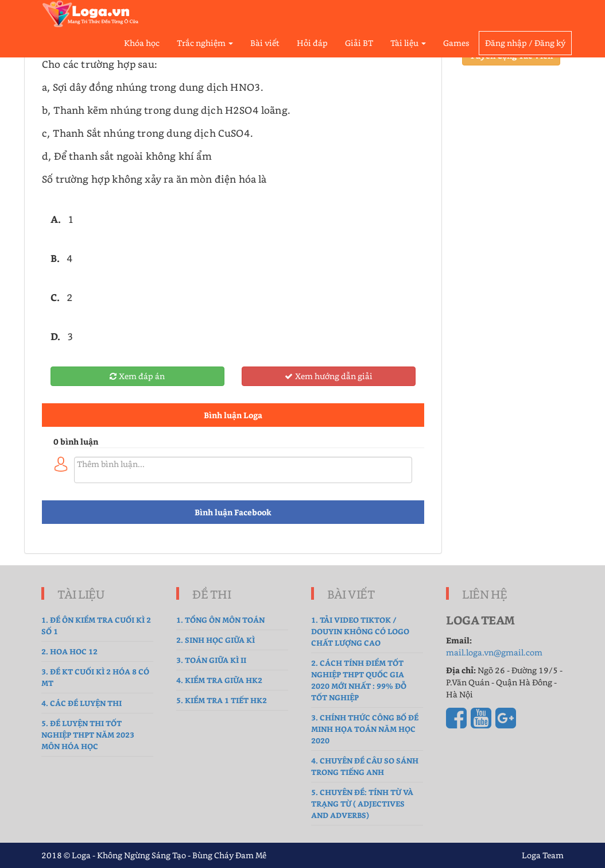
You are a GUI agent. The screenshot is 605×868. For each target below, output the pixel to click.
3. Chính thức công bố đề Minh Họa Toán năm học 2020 (365, 729)
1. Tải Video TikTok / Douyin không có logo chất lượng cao (360, 631)
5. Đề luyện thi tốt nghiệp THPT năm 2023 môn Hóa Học (88, 734)
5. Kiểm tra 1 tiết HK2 (222, 700)
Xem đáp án (137, 376)
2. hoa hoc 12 (69, 651)
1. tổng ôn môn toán (220, 620)
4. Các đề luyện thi (82, 703)
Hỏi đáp (312, 43)
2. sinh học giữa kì (216, 640)
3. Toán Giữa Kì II (211, 660)
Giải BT (359, 43)
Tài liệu (408, 43)
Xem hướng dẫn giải (329, 376)
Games (456, 43)
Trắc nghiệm (205, 43)
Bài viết (265, 43)
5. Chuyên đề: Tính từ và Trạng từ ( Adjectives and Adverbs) (362, 803)
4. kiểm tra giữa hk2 (219, 680)
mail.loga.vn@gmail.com (494, 652)
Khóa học (142, 43)
